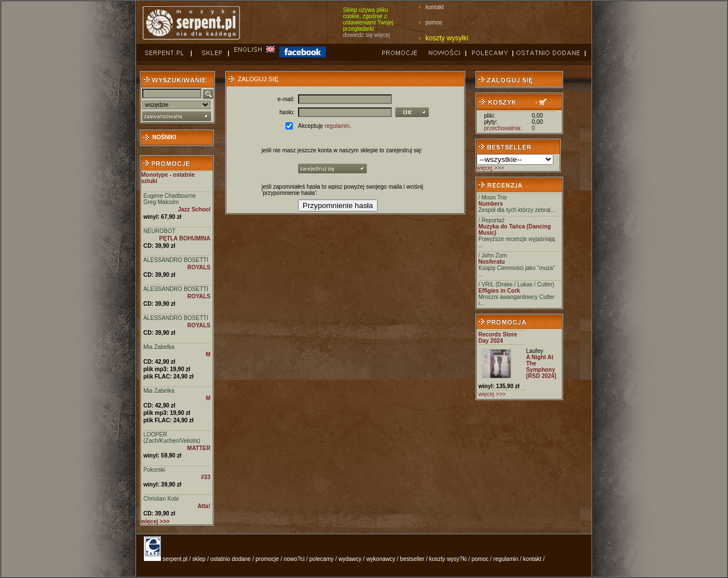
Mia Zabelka (159, 347)
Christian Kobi (161, 499)
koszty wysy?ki (448, 559)
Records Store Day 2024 (498, 338)
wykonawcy (381, 559)
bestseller (412, 559)
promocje (267, 559)
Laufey (535, 351)
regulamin (337, 126)
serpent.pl (175, 559)
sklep (199, 559)
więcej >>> (490, 168)
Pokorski (154, 470)
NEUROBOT (160, 231)
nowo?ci (294, 559)
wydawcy (350, 559)
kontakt (435, 7)
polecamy (322, 559)
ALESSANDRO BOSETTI (176, 260)
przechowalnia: (503, 128)
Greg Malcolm (161, 202)
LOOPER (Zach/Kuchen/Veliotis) (172, 438)
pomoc (434, 22)
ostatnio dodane (231, 559)
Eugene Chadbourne (169, 196)
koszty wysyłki (447, 38)
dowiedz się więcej (367, 35)
